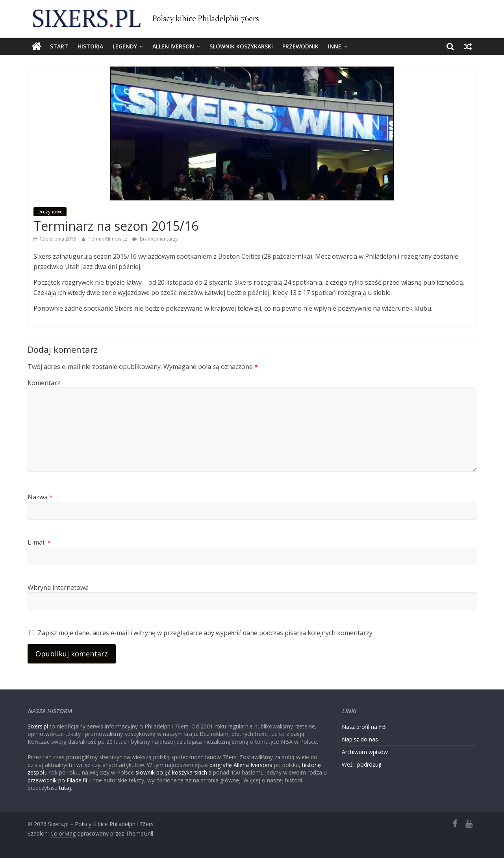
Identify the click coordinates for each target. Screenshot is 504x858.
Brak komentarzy (155, 239)
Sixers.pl (38, 726)
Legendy (125, 46)
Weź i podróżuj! (361, 764)
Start (59, 46)
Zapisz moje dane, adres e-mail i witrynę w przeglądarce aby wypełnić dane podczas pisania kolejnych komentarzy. (206, 633)
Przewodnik (300, 46)
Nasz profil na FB (364, 727)
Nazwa (40, 497)
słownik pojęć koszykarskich (171, 772)
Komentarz (44, 383)
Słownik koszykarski (241, 46)
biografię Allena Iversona (241, 765)
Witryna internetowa (58, 587)
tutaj (65, 788)
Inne (335, 46)
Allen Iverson (173, 46)
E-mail (39, 542)
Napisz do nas (360, 739)
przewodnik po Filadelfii (57, 780)
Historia (90, 46)
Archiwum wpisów (365, 752)
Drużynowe (50, 212)
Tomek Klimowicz (108, 239)
